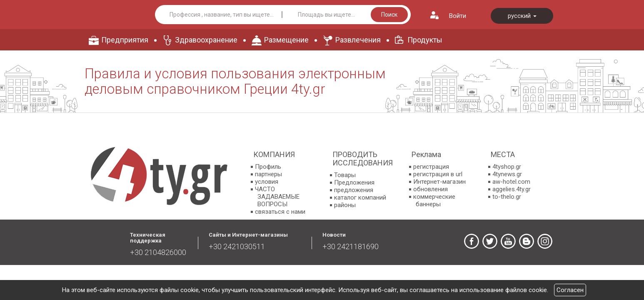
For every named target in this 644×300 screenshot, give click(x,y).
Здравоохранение (206, 40)
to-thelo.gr (507, 197)
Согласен (570, 290)
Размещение (286, 40)
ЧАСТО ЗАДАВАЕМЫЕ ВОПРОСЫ (277, 197)
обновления (431, 189)
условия (267, 182)
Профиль (268, 167)
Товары (345, 175)
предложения (354, 190)
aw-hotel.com (511, 182)
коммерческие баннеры (434, 200)
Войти (458, 16)
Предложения (354, 182)
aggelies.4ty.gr (512, 189)
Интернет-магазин (439, 182)
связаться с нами (280, 212)
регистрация (431, 167)
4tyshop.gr (507, 167)
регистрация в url (438, 174)
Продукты (425, 40)
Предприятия (125, 40)
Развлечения (358, 40)
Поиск (389, 15)
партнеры (268, 174)
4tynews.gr (507, 174)
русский (522, 16)
